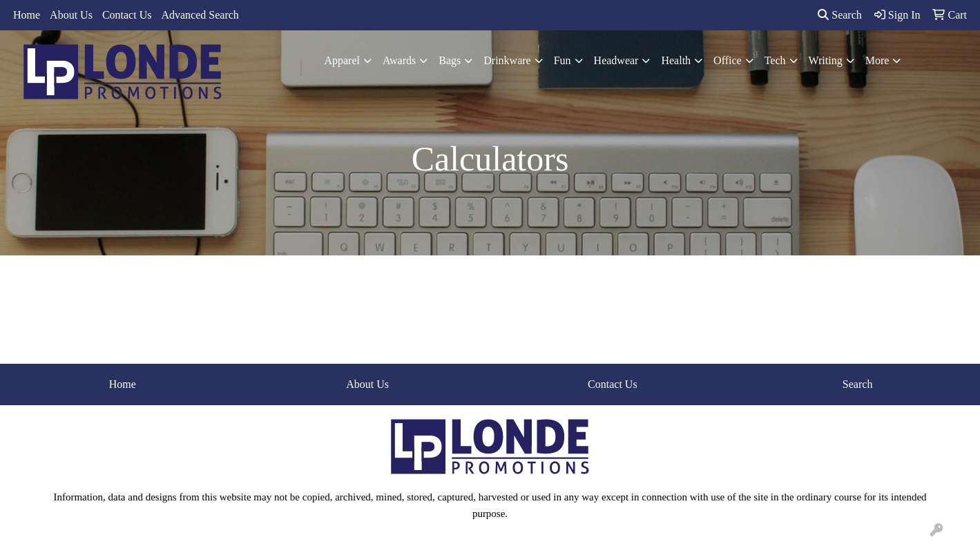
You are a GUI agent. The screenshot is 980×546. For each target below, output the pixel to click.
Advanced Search (200, 15)
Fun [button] (563, 60)
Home (27, 15)
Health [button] (676, 60)
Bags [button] (450, 60)
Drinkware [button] (507, 60)
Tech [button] (775, 60)
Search (840, 15)
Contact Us (127, 15)
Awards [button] (399, 60)
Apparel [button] (342, 60)
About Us (71, 15)
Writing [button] (826, 60)
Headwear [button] (616, 60)
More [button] (877, 60)
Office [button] (728, 60)
